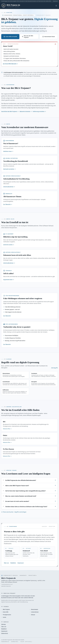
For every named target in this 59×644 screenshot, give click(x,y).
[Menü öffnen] (56, 6)
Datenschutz (5, 633)
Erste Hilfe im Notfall (10, 37)
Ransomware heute (49, 37)
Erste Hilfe (5, 612)
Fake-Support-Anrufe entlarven (12, 312)
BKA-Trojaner (6, 609)
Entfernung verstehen (39, 111)
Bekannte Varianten (26, 111)
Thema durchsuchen (7, 512)
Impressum (55, 1)
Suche (4, 617)
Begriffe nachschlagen (20, 512)
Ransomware (34, 609)
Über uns (6, 563)
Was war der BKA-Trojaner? (28, 37)
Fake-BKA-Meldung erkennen (12, 307)
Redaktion (13, 563)
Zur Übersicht (7, 316)
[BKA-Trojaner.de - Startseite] (13, 6)
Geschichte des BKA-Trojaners (10, 111)
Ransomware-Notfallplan (11, 335)
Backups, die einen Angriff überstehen (14, 341)
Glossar (32, 615)
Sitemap (3, 624)
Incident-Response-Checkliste (12, 338)
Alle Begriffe (54, 368)
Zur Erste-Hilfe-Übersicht (10, 64)
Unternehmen (34, 612)
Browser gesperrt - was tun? (12, 309)
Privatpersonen (6, 615)
